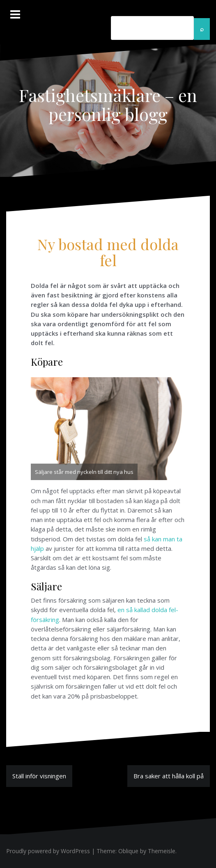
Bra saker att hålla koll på (169, 776)
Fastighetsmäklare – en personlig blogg (108, 104)
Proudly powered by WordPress (48, 851)
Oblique (128, 851)
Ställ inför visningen (39, 776)
